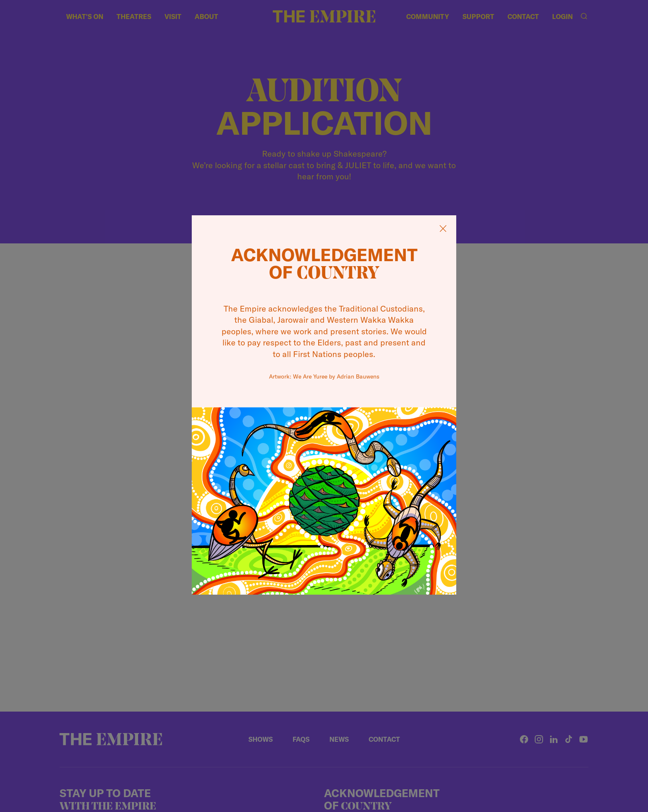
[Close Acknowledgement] (443, 229)
